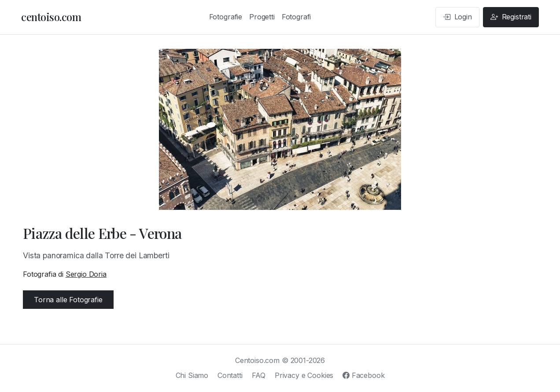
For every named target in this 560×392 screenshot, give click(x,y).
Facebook (363, 375)
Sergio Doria (86, 274)
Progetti (262, 17)
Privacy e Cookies (304, 375)
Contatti (230, 375)
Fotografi (297, 17)
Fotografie (226, 17)
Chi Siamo (192, 375)
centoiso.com (51, 17)
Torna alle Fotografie (68, 300)
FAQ (259, 375)
